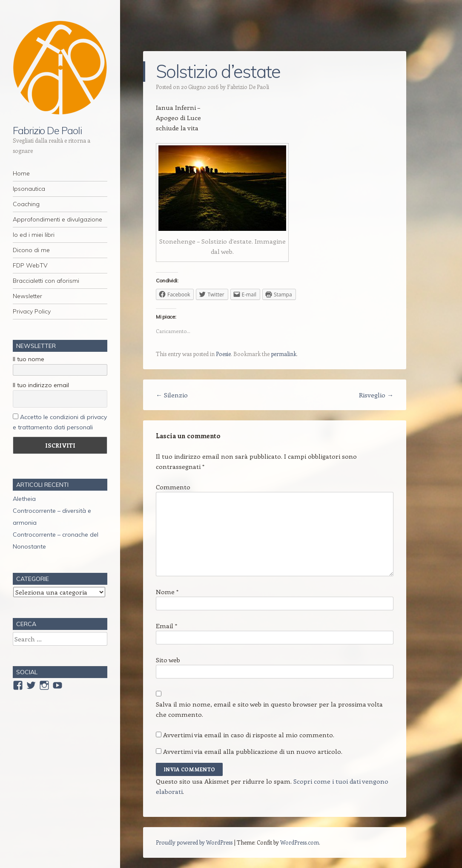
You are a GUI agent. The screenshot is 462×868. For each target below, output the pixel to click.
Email (166, 626)
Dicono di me (31, 250)
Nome (167, 592)
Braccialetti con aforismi (46, 281)
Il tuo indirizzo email (41, 385)
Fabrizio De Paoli (47, 130)
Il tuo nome (29, 359)
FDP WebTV (30, 265)
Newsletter (27, 296)
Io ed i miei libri (34, 235)
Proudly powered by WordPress (194, 842)
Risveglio (376, 395)
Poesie (223, 354)
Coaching (26, 204)
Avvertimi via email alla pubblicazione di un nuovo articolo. (253, 751)
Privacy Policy (32, 311)
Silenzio (172, 395)
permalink (284, 354)
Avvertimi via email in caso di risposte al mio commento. (249, 735)
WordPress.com (300, 842)
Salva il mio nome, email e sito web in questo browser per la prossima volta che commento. (269, 709)
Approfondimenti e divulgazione (57, 219)
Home (21, 173)
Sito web (168, 660)
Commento (173, 487)
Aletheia (24, 499)
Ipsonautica (29, 189)
